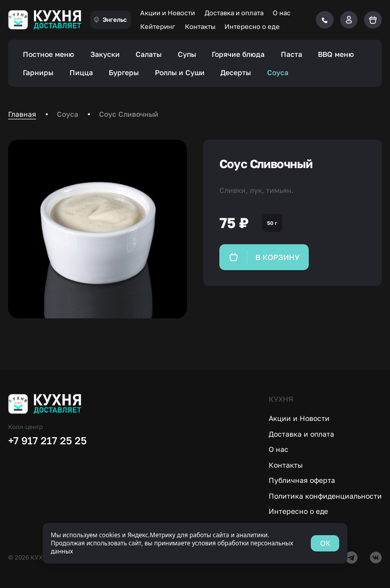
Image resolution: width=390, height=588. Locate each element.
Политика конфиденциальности (325, 496)
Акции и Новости (168, 13)
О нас (282, 13)
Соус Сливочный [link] (129, 114)
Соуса (278, 72)
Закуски (105, 54)
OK (325, 543)
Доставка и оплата (234, 13)
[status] (195, 543)
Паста (291, 54)
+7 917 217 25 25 (47, 440)
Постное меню (48, 54)
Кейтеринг (158, 26)
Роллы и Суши (180, 72)
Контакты (200, 26)
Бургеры (124, 72)
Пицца (81, 72)
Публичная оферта (302, 480)
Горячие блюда (238, 54)
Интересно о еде (252, 26)
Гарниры (38, 72)
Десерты (236, 72)
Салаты (149, 54)
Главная (22, 114)
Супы (187, 54)
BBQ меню (336, 54)
